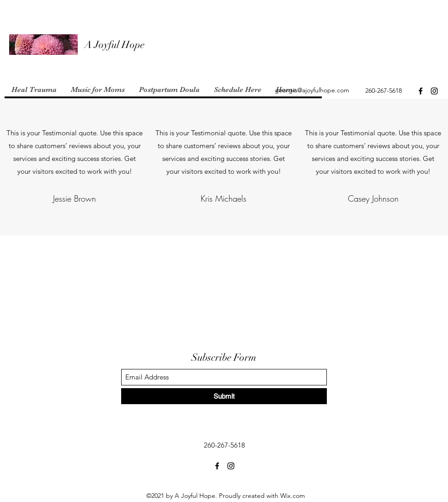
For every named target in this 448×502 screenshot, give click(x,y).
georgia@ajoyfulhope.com (312, 90)
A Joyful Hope (115, 45)
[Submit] (224, 396)
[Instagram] (434, 91)
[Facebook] (421, 91)
